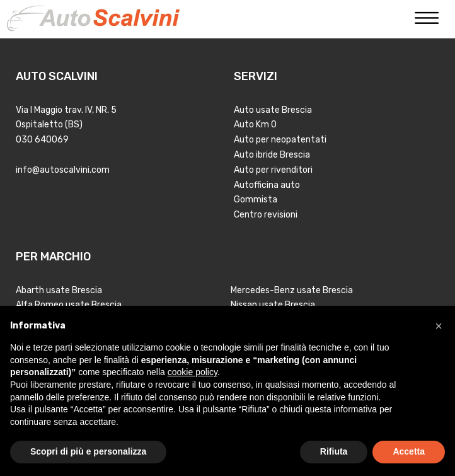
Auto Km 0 (255, 125)
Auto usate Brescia (273, 110)
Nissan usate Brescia (273, 305)
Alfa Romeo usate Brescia (69, 305)
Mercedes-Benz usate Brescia (292, 290)
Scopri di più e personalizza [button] (88, 451)
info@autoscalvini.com (63, 170)
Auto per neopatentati (280, 140)
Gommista (256, 200)
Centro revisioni (266, 215)
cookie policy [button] (193, 372)
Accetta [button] (409, 451)
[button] (439, 326)
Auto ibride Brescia (272, 155)
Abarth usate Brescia (59, 290)
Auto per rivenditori (273, 170)
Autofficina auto (267, 185)
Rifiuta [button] (334, 451)
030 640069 (42, 140)
